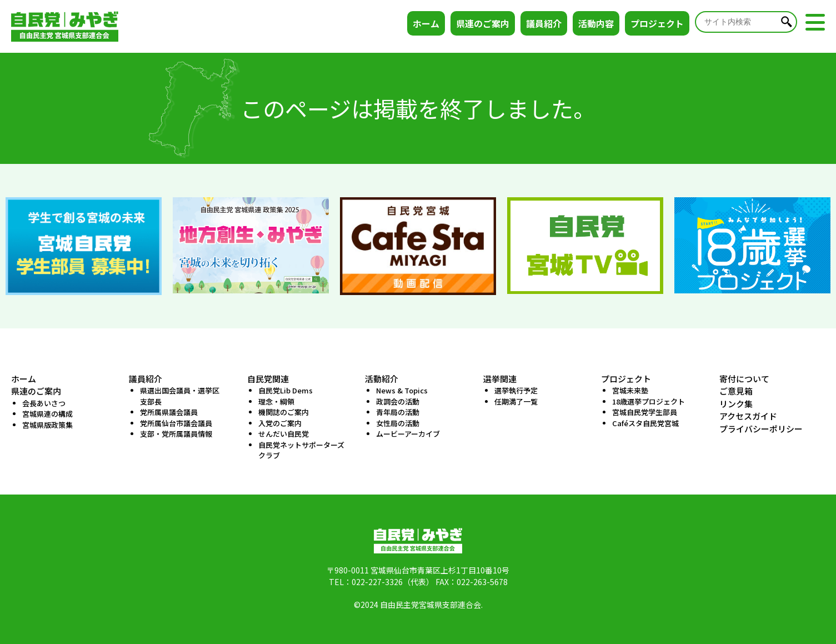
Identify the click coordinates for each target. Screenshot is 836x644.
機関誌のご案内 (284, 412)
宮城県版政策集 (47, 425)
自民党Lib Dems (286, 390)
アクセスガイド (748, 416)
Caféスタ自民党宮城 (645, 423)
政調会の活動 (398, 401)
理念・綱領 (276, 401)
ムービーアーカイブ (408, 434)
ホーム (426, 23)
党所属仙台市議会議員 (176, 423)
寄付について (744, 379)
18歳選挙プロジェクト (649, 401)
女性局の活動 (398, 423)
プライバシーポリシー (761, 429)
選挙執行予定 (516, 390)
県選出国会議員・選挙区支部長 (180, 396)
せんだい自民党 (284, 434)
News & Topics (402, 390)
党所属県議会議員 (169, 412)
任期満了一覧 (516, 401)
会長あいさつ (44, 403)
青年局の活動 (398, 412)
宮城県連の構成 (47, 414)
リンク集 (736, 404)
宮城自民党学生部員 (645, 412)
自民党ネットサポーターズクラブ (301, 450)
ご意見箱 (736, 391)
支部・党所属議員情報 (176, 434)
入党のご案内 (280, 423)
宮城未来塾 (630, 390)
